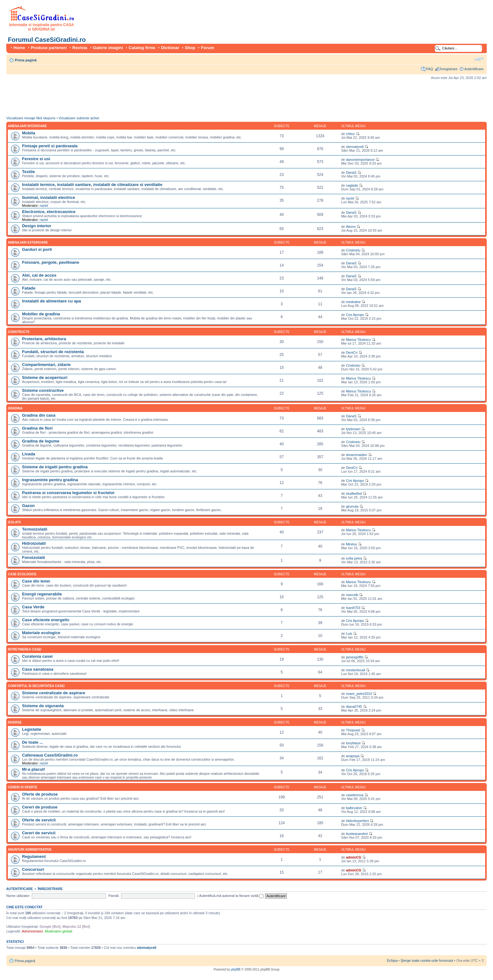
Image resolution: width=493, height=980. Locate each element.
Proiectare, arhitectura (44, 339)
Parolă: (114, 896)
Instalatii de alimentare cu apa (52, 301)
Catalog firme (142, 48)
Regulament (34, 856)
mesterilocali (355, 670)
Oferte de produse (40, 794)
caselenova (355, 795)
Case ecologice (22, 574)
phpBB (236, 969)
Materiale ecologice (41, 633)
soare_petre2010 (359, 694)
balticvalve (354, 808)
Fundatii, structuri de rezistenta (53, 352)
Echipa (392, 960)
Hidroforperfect (357, 821)
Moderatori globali (58, 931)
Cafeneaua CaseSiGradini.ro (50, 755)
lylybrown (353, 429)
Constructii (19, 332)
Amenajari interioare (27, 126)
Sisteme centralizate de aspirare (54, 693)
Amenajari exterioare (28, 242)
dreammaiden (356, 455)
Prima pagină (26, 60)
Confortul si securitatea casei (36, 686)
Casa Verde (33, 607)
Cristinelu (353, 250)
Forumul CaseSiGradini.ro (47, 40)
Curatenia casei (37, 656)
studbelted (354, 493)
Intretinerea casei (25, 649)
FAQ (429, 69)
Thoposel (353, 730)
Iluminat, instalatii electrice (49, 197)
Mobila (29, 133)
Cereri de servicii (39, 833)
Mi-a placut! (33, 769)
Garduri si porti (37, 249)
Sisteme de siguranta (43, 706)
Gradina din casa (39, 415)
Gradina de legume (41, 441)
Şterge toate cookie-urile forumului (427, 960)
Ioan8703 (353, 608)
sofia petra (354, 558)
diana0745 (354, 707)
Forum (207, 48)
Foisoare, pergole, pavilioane (51, 262)
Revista (80, 48)
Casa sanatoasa (38, 669)
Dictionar (170, 48)
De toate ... (33, 742)
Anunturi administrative (30, 850)
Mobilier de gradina (41, 314)
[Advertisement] (121, 99)
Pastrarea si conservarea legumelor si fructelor (68, 493)
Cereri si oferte (22, 787)
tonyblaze (353, 743)
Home (19, 48)
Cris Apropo (355, 315)
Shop (190, 48)
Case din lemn (36, 581)
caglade (352, 185)
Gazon (28, 506)
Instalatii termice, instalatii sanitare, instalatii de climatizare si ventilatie (92, 185)
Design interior (37, 226)
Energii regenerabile (42, 594)
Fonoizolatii (33, 558)
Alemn (351, 227)
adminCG (354, 857)
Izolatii (14, 522)
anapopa (353, 756)
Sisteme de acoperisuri (45, 377)
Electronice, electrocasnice (49, 212)
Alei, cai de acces (39, 275)
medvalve (353, 302)
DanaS (351, 172)
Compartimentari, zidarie (46, 365)
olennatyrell (355, 147)
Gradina (15, 408)
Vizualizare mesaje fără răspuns (31, 118)
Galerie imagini (108, 48)
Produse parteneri (49, 48)
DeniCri (352, 352)
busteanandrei (357, 834)
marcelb (352, 595)
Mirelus (351, 544)
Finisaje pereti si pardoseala (50, 146)
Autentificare (474, 69)
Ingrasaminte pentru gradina (50, 480)
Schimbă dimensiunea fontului (479, 59)
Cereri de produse (40, 807)
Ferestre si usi (36, 159)
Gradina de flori (37, 428)
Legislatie (32, 729)
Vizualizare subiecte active (79, 118)
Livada (29, 454)
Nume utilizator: (18, 896)
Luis (349, 634)
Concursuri (33, 869)
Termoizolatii (35, 529)
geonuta (352, 506)
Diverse (15, 722)
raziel (44, 206)
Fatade (29, 288)
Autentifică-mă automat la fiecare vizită (231, 896)
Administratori (32, 931)
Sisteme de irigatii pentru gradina (55, 467)
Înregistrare (449, 69)
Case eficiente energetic (46, 620)
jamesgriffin (355, 657)
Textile (28, 172)
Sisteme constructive (43, 390)
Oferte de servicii (39, 820)
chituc (350, 134)
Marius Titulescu (358, 340)
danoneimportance (360, 160)
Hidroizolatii (34, 543)
